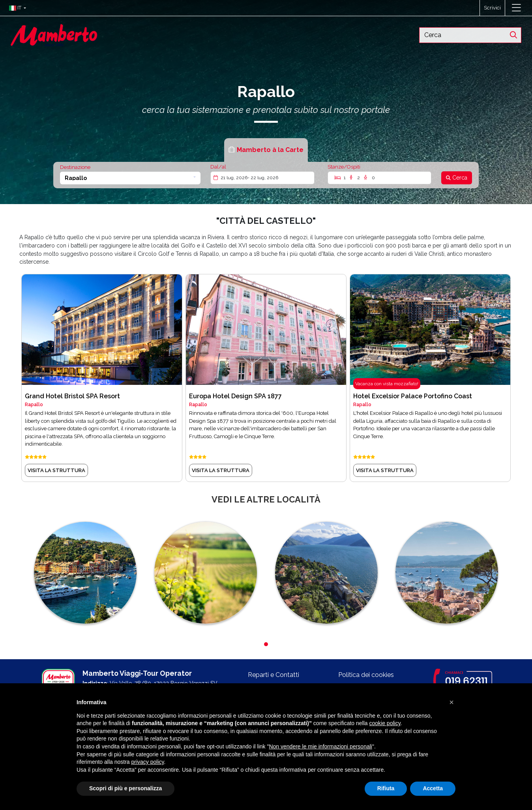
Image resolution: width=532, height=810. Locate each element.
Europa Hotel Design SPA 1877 (235, 396)
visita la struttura (56, 470)
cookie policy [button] (385, 723)
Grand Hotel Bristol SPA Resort (72, 396)
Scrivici (492, 8)
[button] (16, 8)
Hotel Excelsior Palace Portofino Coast (413, 396)
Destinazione (75, 167)
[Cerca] (457, 178)
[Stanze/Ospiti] (379, 178)
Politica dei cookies (366, 675)
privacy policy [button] (148, 762)
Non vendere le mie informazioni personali (320, 746)
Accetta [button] (433, 788)
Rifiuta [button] (386, 788)
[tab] (266, 150)
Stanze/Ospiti (344, 167)
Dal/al (218, 167)
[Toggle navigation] (516, 8)
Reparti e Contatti (273, 675)
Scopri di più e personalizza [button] (126, 788)
